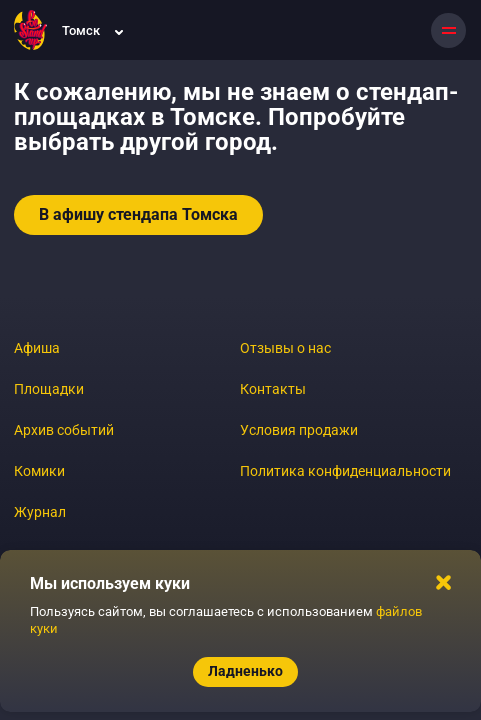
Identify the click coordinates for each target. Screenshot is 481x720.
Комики (39, 471)
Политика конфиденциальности (345, 471)
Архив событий (64, 430)
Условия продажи (299, 430)
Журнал (40, 512)
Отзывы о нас (285, 348)
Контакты (273, 389)
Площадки (49, 389)
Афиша (37, 348)
